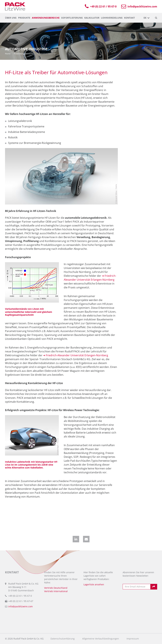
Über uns (11, 18)
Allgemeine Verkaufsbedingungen (101, 639)
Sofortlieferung (72, 18)
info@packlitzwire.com (140, 6)
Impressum (133, 639)
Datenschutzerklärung (63, 639)
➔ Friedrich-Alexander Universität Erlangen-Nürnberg (76, 355)
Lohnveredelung (112, 18)
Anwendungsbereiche (46, 18)
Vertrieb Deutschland (56, 588)
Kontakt (129, 18)
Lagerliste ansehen (94, 584)
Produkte (24, 18)
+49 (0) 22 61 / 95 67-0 (101, 6)
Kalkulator (92, 18)
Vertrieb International (56, 591)
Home (8, 54)
